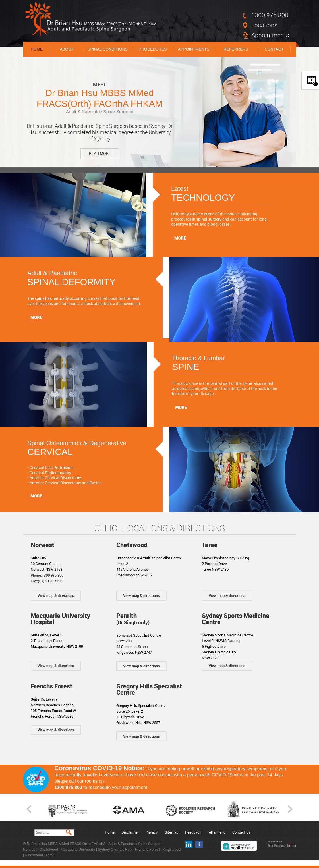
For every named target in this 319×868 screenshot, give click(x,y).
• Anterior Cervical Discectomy (54, 478)
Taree (210, 545)
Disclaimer (130, 832)
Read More (100, 153)
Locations (264, 25)
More (180, 238)
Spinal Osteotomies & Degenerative (85, 449)
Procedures (153, 49)
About (67, 49)
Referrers (236, 49)
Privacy (152, 832)
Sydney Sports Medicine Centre (236, 619)
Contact (274, 49)
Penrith (133, 618)
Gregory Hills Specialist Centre (149, 689)
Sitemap (171, 832)
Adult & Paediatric (85, 279)
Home (37, 49)
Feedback (193, 832)
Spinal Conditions (108, 49)
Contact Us (242, 832)
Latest (224, 195)
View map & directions (56, 595)
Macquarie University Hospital (60, 619)
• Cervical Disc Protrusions (51, 467)
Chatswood (132, 545)
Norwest (43, 545)
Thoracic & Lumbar (225, 364)
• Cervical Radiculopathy (49, 473)
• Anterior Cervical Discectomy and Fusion (65, 483)
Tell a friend (216, 832)
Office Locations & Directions (159, 528)
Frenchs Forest (51, 686)
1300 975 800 (270, 15)
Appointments (270, 35)
